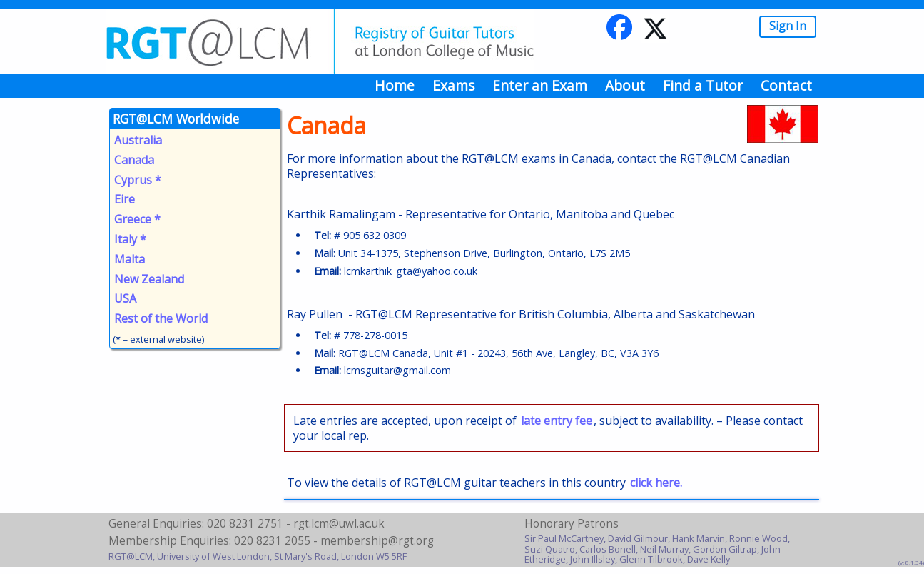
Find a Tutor (703, 85)
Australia (138, 140)
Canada (134, 160)
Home (395, 85)
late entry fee (557, 421)
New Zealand (149, 279)
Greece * (137, 219)
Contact (786, 85)
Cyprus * (138, 180)
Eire (125, 199)
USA (125, 298)
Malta (130, 259)
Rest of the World (161, 318)
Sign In (788, 26)
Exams (453, 85)
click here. (656, 483)
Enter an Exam (540, 85)
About (625, 85)
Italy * (130, 239)
